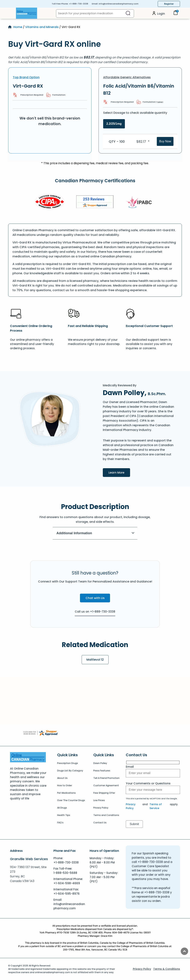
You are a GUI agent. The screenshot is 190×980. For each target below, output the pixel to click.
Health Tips (64, 815)
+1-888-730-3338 (79, 4)
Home (18, 27)
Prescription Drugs (68, 763)
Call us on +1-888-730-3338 (95, 612)
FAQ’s (60, 823)
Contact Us (100, 823)
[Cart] (176, 14)
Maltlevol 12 (95, 660)
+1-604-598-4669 (67, 883)
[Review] (95, 202)
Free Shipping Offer (104, 793)
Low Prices (99, 800)
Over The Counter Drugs (71, 800)
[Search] (128, 13)
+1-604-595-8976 (67, 894)
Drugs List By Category (70, 771)
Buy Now (165, 141)
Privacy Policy (101, 808)
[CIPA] (50, 202)
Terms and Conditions (106, 815)
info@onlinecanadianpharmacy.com (119, 4)
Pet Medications (66, 793)
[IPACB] (140, 202)
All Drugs (62, 808)
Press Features (102, 771)
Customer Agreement (106, 785)
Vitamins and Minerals (42, 27)
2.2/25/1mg (114, 124)
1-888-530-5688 (65, 873)
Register (169, 4)
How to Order (65, 785)
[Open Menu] (12, 13)
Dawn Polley (100, 763)
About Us (62, 778)
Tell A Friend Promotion (106, 778)
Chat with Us (95, 598)
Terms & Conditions (167, 969)
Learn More (119, 472)
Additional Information (95, 533)
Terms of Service (156, 806)
